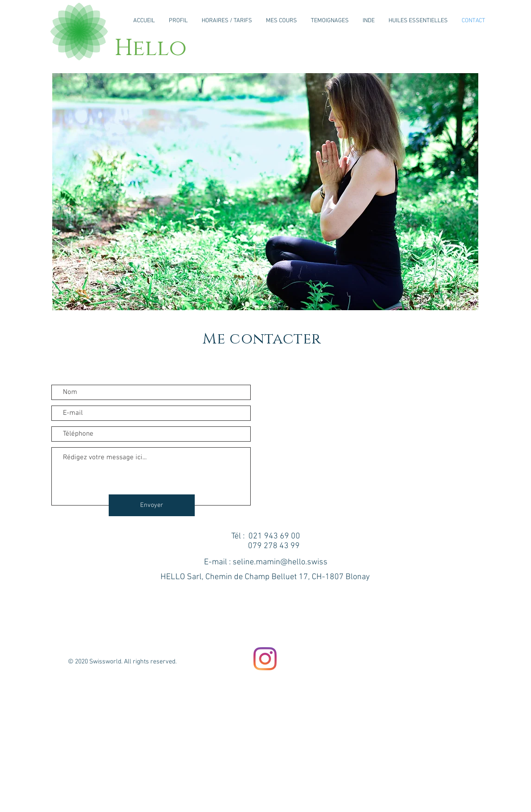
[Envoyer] (152, 505)
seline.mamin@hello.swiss (280, 562)
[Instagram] (265, 659)
